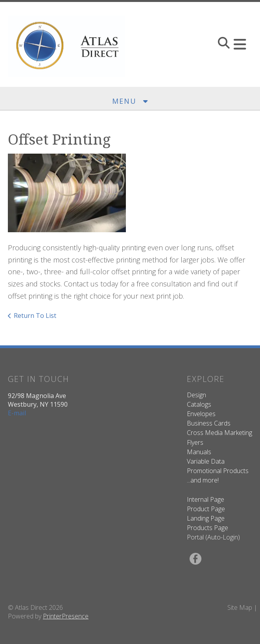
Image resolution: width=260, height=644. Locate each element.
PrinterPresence (66, 616)
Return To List (35, 316)
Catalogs (199, 404)
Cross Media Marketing (219, 433)
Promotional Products (218, 471)
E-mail (17, 413)
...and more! (203, 480)
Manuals (199, 452)
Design (196, 395)
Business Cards (209, 423)
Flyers (195, 442)
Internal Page (206, 499)
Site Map (240, 607)
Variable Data (206, 461)
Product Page (206, 509)
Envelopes (201, 414)
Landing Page (206, 518)
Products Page (207, 528)
